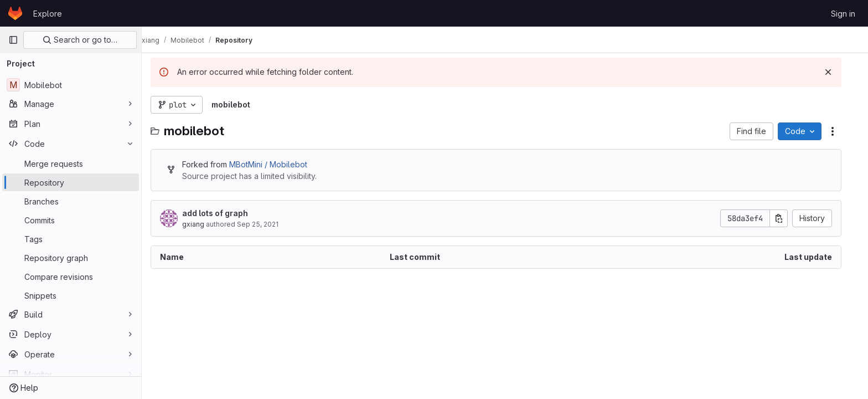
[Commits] (71, 220)
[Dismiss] (837, 72)
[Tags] (71, 239)
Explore (48, 14)
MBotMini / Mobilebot (277, 164)
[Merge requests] (71, 163)
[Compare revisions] (71, 277)
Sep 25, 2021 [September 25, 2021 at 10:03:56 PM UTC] (267, 224)
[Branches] (71, 201)
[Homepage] (15, 13)
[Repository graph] (71, 258)
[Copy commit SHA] (788, 218)
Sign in (843, 14)
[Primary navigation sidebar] (13, 40)
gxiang (202, 224)
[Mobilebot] (71, 85)
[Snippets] (71, 295)
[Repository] (71, 182)
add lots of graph (224, 213)
